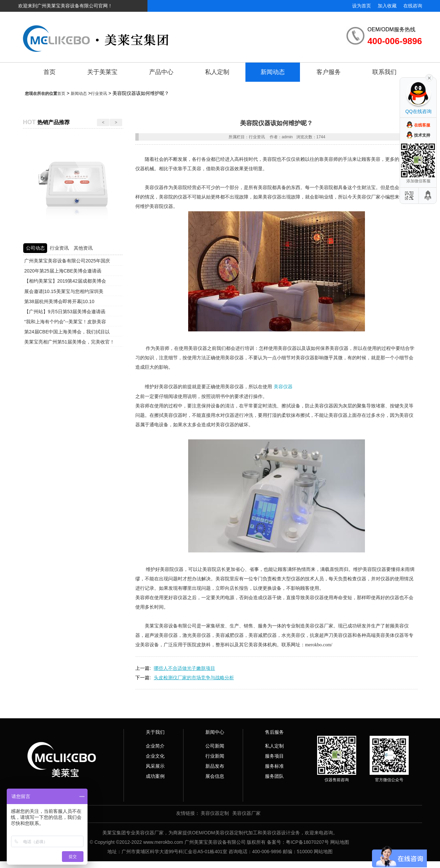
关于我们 (155, 732)
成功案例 (155, 776)
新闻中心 (215, 732)
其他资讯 (83, 248)
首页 (49, 72)
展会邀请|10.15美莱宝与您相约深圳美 (64, 291)
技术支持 (422, 135)
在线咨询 (413, 6)
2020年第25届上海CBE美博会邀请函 (63, 271)
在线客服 (422, 125)
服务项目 (274, 756)
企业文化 (155, 756)
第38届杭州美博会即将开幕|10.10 (59, 301)
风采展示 (155, 766)
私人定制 (217, 72)
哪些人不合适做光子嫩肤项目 (184, 668)
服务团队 (274, 776)
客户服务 (329, 72)
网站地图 (340, 842)
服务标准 (274, 766)
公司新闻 (215, 746)
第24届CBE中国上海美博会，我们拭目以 (67, 332)
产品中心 (161, 72)
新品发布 (215, 766)
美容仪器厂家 (246, 813)
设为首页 (362, 6)
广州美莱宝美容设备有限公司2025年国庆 (67, 261)
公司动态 (35, 248)
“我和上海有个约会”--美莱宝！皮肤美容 (65, 322)
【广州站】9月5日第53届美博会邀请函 (65, 312)
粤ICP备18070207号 (307, 842)
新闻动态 (273, 72)
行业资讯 (99, 94)
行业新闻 (215, 756)
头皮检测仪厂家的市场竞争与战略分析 (194, 678)
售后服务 (274, 732)
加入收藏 (387, 6)
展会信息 (215, 776)
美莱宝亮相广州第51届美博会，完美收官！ (69, 342)
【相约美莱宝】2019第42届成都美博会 (65, 281)
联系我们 (384, 72)
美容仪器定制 (215, 813)
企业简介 (155, 746)
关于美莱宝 (102, 72)
